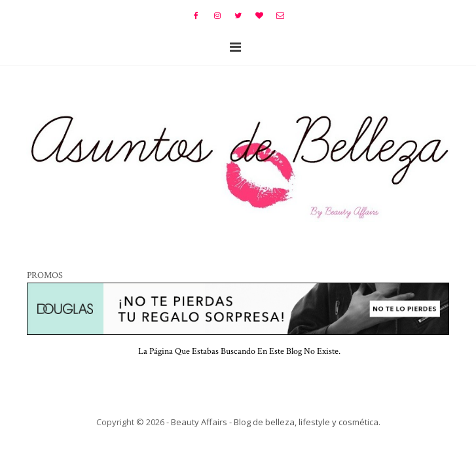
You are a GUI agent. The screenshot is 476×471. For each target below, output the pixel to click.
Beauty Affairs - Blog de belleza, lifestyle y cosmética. (276, 422)
